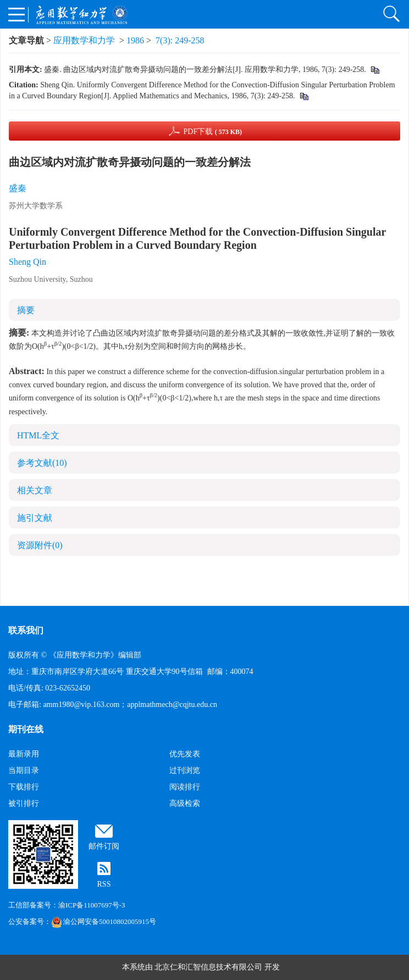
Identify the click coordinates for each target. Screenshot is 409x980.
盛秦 (18, 188)
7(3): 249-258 (180, 40)
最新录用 (24, 754)
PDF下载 (212, 132)
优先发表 (185, 754)
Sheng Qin (27, 262)
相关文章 (35, 490)
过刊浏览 (185, 770)
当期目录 (24, 770)
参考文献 (42, 463)
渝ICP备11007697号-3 (92, 905)
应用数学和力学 (84, 40)
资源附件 (40, 545)
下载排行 (24, 787)
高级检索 (185, 803)
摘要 (26, 310)
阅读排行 (185, 787)
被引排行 (24, 803)
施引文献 (35, 518)
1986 (135, 40)
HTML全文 (38, 435)
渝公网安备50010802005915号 (104, 921)
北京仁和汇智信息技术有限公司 (208, 967)
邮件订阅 (104, 846)
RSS (104, 884)
